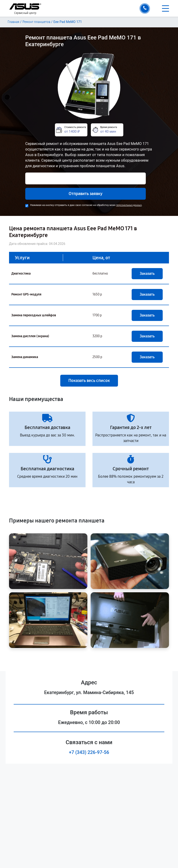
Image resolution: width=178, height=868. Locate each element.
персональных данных (129, 205)
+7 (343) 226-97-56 (89, 752)
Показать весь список (89, 381)
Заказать (147, 274)
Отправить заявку (86, 194)
